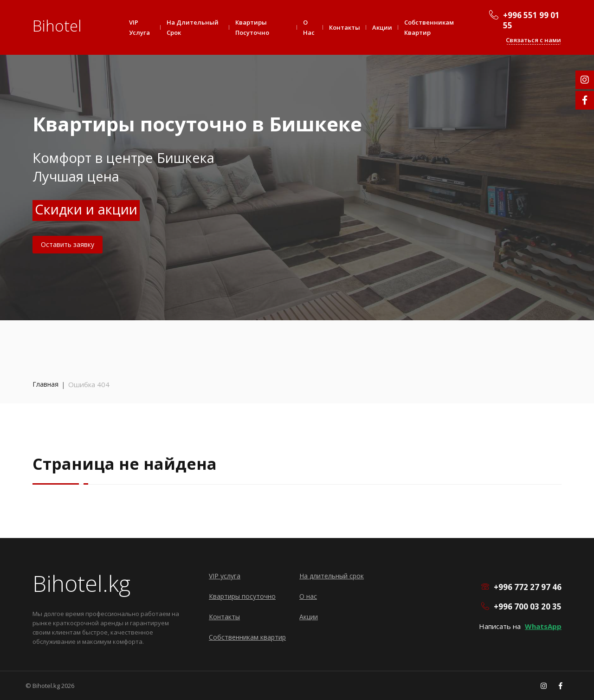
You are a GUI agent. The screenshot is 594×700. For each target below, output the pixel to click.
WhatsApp (543, 626)
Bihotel (57, 26)
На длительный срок (193, 27)
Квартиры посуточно (252, 27)
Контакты (345, 27)
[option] (297, 160)
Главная (45, 384)
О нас (309, 27)
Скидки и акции (86, 209)
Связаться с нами (533, 40)
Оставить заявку (68, 244)
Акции (382, 27)
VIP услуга (139, 27)
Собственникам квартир (429, 27)
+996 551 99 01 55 (531, 20)
